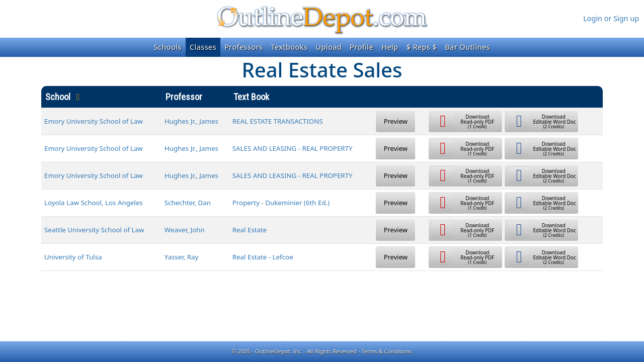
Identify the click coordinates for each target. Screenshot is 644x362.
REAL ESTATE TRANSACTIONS (278, 121)
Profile (361, 47)
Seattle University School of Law (94, 230)
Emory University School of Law (94, 121)
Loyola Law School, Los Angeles (94, 203)
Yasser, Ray (182, 257)
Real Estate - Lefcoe (263, 257)
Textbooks (290, 47)
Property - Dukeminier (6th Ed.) (281, 203)
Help (390, 47)
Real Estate (250, 230)
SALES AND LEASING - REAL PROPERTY (293, 148)
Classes (203, 47)
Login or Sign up (611, 18)
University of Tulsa (73, 257)
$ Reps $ (422, 47)
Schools (168, 47)
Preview (396, 121)
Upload (329, 47)
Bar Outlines (467, 47)
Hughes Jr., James (191, 121)
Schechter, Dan (188, 203)
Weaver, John (185, 230)
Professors (244, 47)
